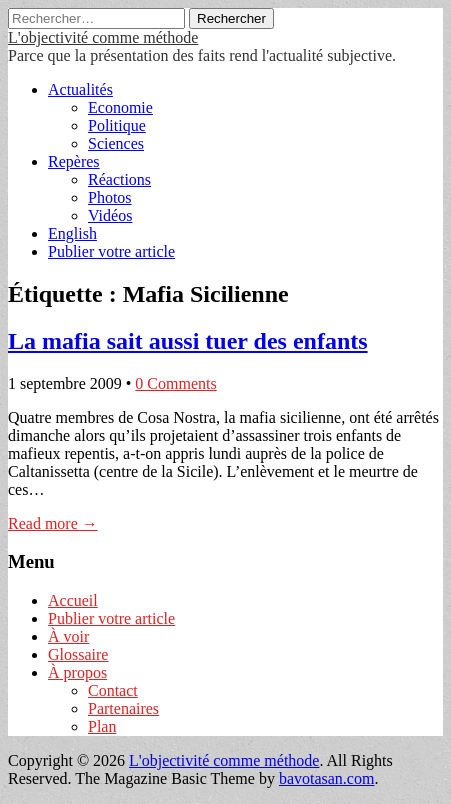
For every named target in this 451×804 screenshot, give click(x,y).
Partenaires (123, 708)
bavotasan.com (327, 778)
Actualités (80, 89)
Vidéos (110, 215)
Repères (74, 161)
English (72, 233)
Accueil (73, 600)
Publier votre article (111, 251)
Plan (102, 726)
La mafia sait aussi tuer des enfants (188, 341)
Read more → (53, 523)
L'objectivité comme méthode (103, 37)
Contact (113, 690)
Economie (120, 107)
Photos (110, 197)
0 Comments (175, 383)
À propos (77, 672)
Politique (117, 125)
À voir (68, 636)
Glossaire (78, 654)
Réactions (119, 179)
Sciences (116, 143)
